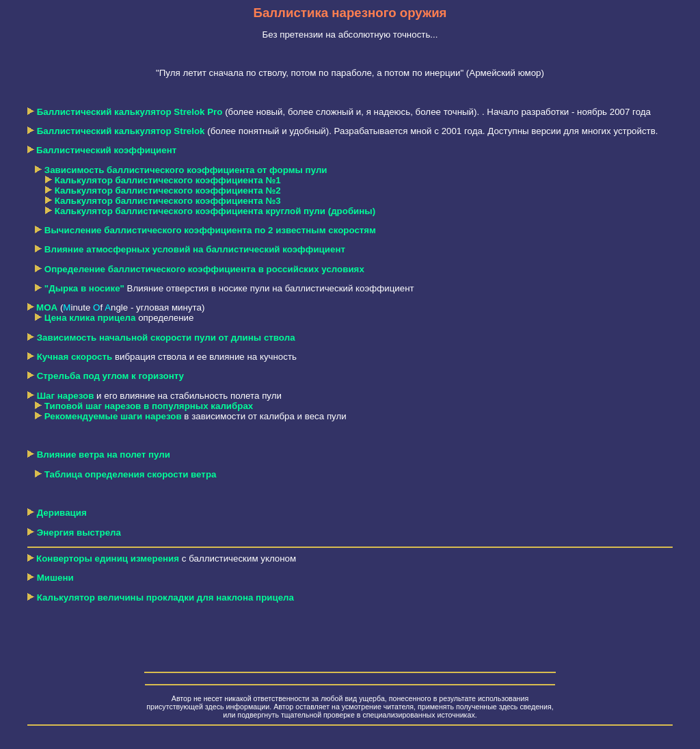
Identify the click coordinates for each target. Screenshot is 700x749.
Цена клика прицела (90, 318)
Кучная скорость (75, 357)
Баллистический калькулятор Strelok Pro (130, 112)
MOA (47, 307)
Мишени (55, 578)
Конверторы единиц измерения (108, 559)
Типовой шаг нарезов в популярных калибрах (149, 406)
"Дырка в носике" (84, 288)
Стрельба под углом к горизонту (110, 376)
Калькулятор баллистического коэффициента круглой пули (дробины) (215, 211)
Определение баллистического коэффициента (204, 269)
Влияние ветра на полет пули (104, 455)
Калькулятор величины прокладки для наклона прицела (161, 597)
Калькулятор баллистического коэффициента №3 (168, 201)
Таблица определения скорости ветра (131, 474)
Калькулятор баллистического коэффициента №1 (168, 180)
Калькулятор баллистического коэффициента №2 (168, 190)
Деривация (62, 513)
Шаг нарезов (66, 396)
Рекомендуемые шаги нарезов (113, 416)
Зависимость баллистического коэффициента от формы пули (186, 170)
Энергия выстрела (79, 533)
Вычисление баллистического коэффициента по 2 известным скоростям (210, 230)
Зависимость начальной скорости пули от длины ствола (166, 338)
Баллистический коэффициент (106, 150)
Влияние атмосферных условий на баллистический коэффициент (195, 249)
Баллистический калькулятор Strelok (121, 131)
